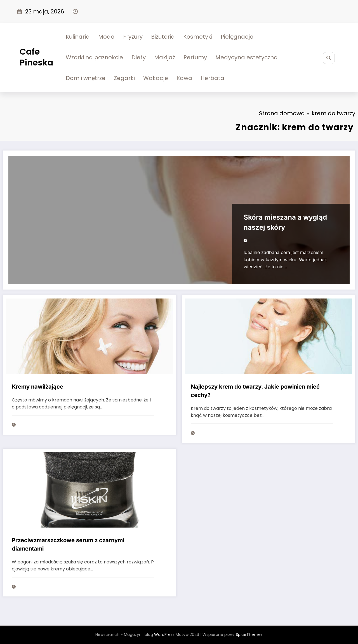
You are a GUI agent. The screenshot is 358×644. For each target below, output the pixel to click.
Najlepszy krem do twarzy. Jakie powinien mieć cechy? (255, 391)
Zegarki (124, 78)
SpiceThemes (249, 634)
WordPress (164, 634)
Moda (106, 37)
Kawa (184, 78)
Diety (139, 57)
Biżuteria (163, 37)
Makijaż (165, 57)
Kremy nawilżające (37, 387)
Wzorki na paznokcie (94, 57)
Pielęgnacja (237, 37)
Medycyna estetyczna (247, 57)
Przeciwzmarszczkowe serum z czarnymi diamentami (68, 544)
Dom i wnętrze (86, 78)
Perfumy (195, 57)
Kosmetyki (198, 37)
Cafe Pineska (36, 57)
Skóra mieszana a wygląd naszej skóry (285, 222)
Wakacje (156, 78)
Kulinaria (78, 37)
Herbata (212, 78)
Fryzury (133, 37)
